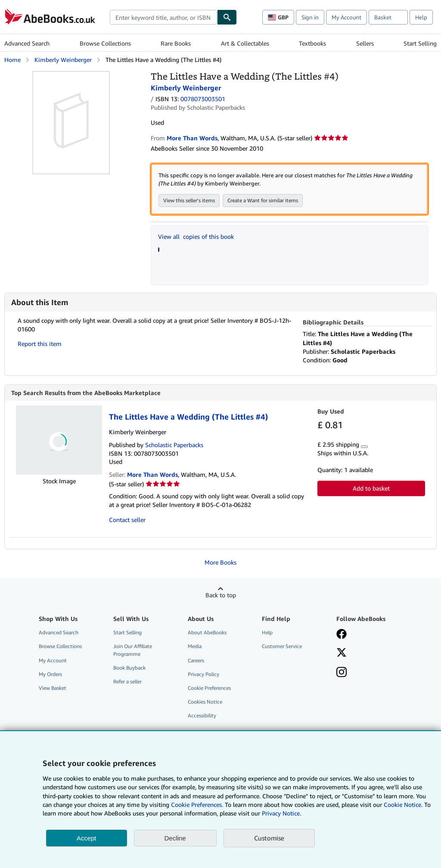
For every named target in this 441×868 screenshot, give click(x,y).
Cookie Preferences (209, 689)
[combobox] (163, 17)
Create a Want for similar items (263, 201)
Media (195, 647)
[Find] (227, 17)
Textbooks (312, 43)
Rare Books (176, 43)
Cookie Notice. (403, 805)
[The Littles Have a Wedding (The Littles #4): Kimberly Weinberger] (71, 75)
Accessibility (202, 716)
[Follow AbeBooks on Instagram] (342, 674)
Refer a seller (127, 682)
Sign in (310, 17)
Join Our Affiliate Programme (133, 651)
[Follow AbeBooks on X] (342, 654)
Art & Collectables (245, 43)
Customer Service (282, 647)
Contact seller (127, 520)
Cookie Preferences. (197, 805)
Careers (196, 661)
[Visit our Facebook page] (342, 636)
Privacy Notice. (281, 813)
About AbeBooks (207, 633)
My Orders (50, 675)
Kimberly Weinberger (63, 60)
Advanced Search (27, 43)
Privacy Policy (203, 675)
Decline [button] (175, 838)
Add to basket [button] (371, 489)
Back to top (221, 596)
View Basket (53, 689)
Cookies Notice (205, 703)
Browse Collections (105, 43)
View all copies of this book (196, 237)
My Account (346, 17)
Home (12, 60)
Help (421, 17)
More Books (220, 563)
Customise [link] (269, 838)
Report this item (40, 344)
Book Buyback (129, 669)
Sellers (365, 43)
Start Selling (420, 43)
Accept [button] (87, 838)
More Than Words (152, 475)
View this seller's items (189, 201)
